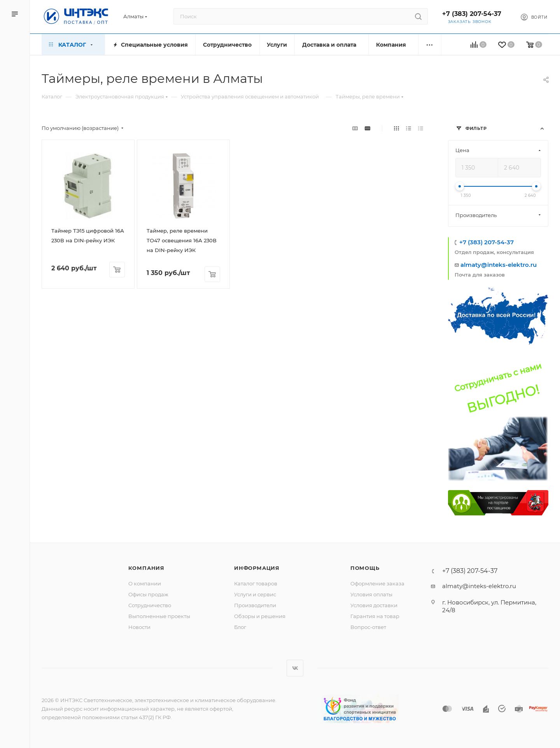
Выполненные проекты (159, 616)
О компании (145, 583)
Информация (257, 568)
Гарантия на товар (375, 616)
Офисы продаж (148, 594)
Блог (240, 627)
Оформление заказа (377, 583)
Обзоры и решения (260, 616)
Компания (146, 568)
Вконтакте (295, 668)
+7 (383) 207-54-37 (472, 14)
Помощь (365, 568)
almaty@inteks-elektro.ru (499, 265)
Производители (255, 605)
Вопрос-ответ (368, 627)
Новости (139, 627)
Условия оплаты (371, 594)
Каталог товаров (256, 583)
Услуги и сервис (255, 594)
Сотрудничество (150, 605)
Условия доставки (374, 605)
